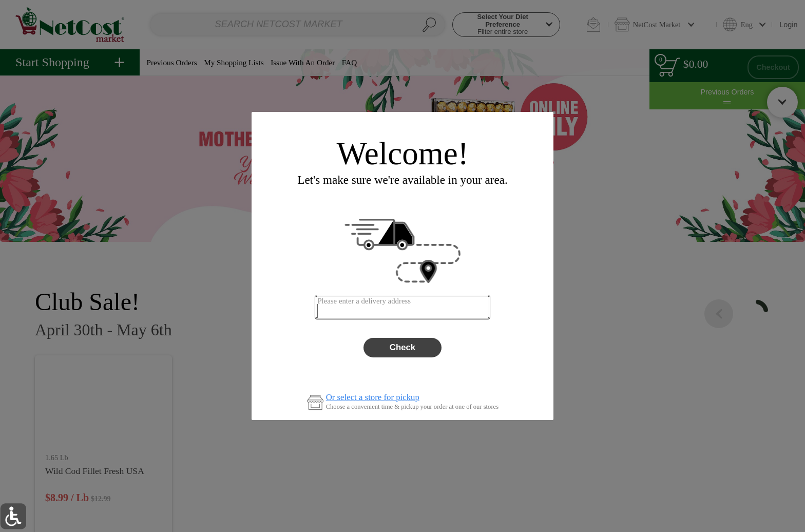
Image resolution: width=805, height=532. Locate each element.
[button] (13, 516)
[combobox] (402, 307)
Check (402, 347)
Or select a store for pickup (373, 398)
